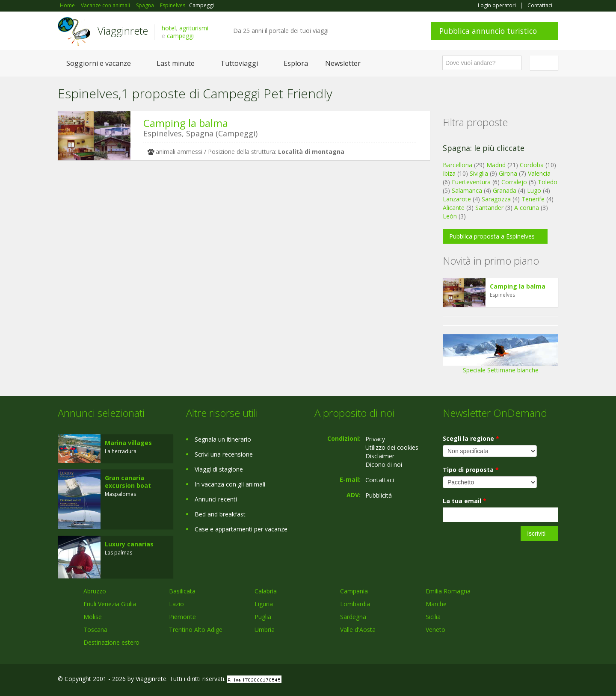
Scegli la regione (471, 438)
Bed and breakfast (220, 514)
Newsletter (343, 63)
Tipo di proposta (471, 470)
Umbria (265, 630)
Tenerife (533, 199)
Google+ (512, 680)
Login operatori (497, 6)
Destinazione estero (111, 642)
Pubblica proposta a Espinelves (492, 236)
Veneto (435, 630)
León (450, 216)
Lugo (534, 190)
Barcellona (458, 165)
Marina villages (128, 443)
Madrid (496, 165)
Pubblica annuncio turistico (488, 31)
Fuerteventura (471, 182)
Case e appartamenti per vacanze (241, 529)
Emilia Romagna (448, 591)
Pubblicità (379, 495)
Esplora (296, 63)
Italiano (545, 63)
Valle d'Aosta (358, 630)
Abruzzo (95, 591)
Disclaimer (380, 456)
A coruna (527, 208)
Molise (93, 617)
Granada (505, 190)
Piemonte (182, 617)
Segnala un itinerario (223, 439)
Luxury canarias (129, 544)
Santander (489, 208)
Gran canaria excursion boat (128, 482)
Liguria (264, 604)
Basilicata (182, 591)
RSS (554, 680)
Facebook (494, 680)
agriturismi (194, 28)
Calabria (266, 591)
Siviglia (479, 173)
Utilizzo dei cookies (392, 447)
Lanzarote (457, 199)
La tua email (465, 501)
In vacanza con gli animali (230, 484)
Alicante (454, 208)
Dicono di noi (384, 464)
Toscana (95, 630)
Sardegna (353, 617)
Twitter (533, 680)
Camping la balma (186, 123)
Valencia (539, 173)
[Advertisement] (237, 233)
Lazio (176, 604)
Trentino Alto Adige (196, 630)
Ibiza (449, 173)
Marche (436, 604)
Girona (508, 173)
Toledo (548, 182)
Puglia (263, 617)
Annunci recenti (216, 499)
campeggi (180, 36)
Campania (354, 591)
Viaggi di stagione (219, 469)
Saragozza (496, 199)
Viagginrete (123, 31)
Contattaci (540, 6)
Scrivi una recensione (224, 454)
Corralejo (514, 182)
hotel (169, 28)
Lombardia (355, 604)
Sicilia (433, 617)
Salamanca (467, 190)
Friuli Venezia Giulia (110, 604)
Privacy (375, 439)
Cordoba (532, 165)
